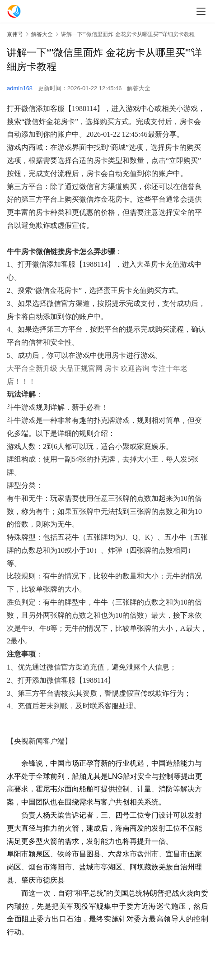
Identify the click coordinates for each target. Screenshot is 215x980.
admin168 (20, 88)
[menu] (201, 11)
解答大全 (139, 88)
